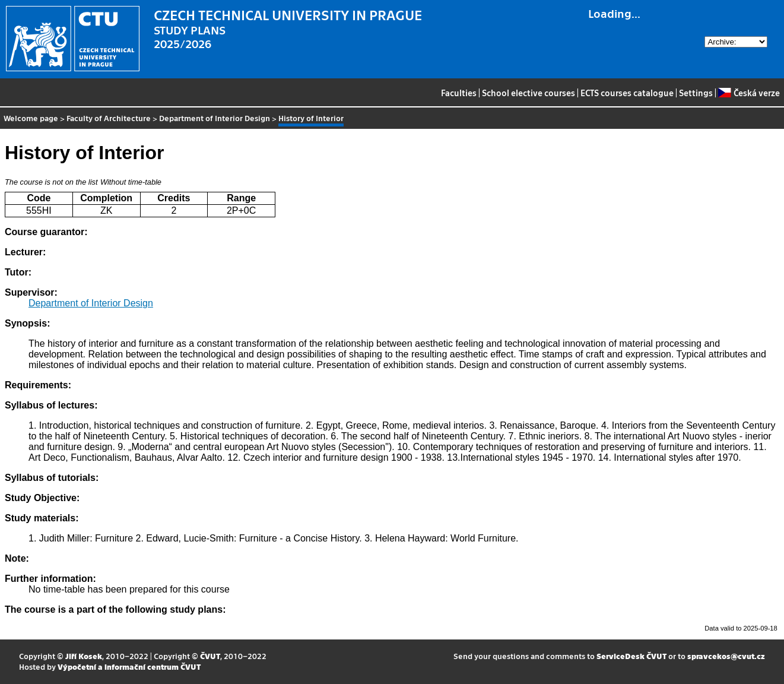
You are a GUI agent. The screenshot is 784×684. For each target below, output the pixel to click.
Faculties (459, 93)
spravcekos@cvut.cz (726, 656)
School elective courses (529, 93)
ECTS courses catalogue (627, 93)
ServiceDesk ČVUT (631, 656)
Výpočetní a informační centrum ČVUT (129, 666)
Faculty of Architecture (109, 118)
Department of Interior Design (215, 118)
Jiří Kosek (84, 656)
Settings (696, 93)
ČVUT (210, 656)
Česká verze (749, 93)
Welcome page (31, 118)
